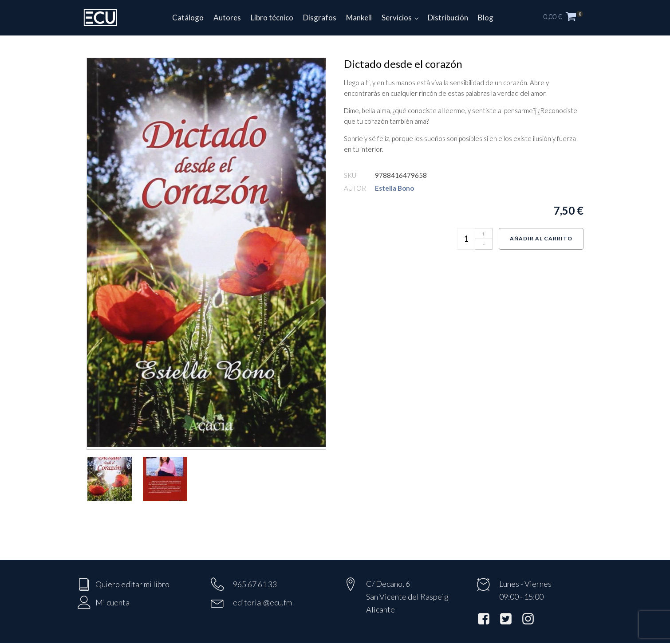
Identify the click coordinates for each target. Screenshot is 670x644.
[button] (568, 18)
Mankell (359, 18)
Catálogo (188, 18)
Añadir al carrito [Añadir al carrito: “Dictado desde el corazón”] (541, 238)
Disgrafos (320, 18)
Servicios (397, 18)
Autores (227, 18)
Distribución (448, 18)
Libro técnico (272, 18)
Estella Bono (394, 188)
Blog (486, 18)
